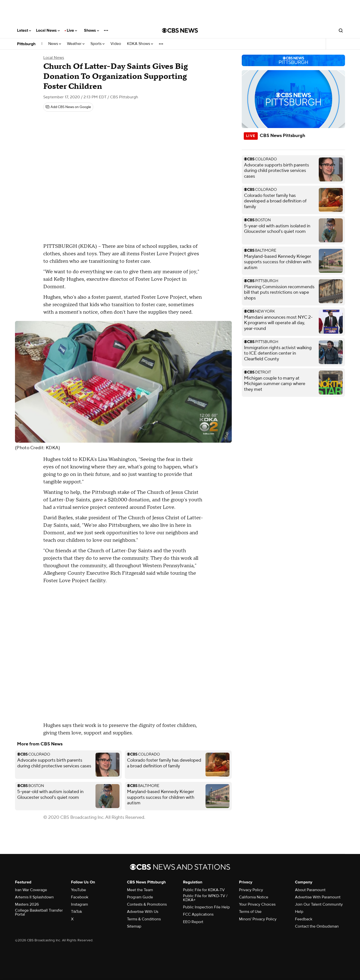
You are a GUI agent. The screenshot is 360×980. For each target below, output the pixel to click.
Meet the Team (140, 890)
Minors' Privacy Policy (258, 919)
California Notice (254, 897)
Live (72, 30)
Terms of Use (250, 912)
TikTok (76, 912)
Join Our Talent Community (319, 904)
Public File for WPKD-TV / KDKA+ (205, 898)
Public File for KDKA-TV (204, 890)
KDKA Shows (140, 44)
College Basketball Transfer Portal (39, 912)
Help (299, 912)
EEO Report (193, 922)
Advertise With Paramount (318, 897)
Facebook (80, 897)
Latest (24, 30)
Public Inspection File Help (206, 907)
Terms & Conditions (144, 919)
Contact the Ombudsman (317, 926)
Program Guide (140, 897)
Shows (91, 30)
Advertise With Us (143, 912)
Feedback (304, 919)
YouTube (78, 890)
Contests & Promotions (147, 904)
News (55, 44)
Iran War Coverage (31, 890)
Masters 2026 (27, 904)
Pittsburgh (26, 44)
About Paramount (310, 890)
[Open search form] (341, 30)
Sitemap (134, 926)
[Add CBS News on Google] (68, 107)
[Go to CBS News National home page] (180, 30)
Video (116, 44)
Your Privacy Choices (257, 904)
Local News (48, 30)
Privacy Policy (251, 890)
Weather (76, 44)
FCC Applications (198, 914)
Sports (97, 44)
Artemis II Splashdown (34, 897)
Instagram (79, 904)
